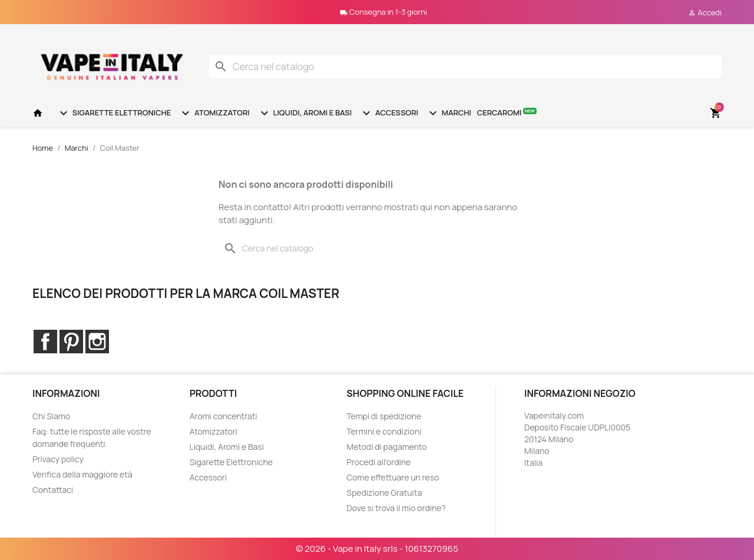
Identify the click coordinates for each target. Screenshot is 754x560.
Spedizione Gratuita (384, 493)
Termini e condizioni (384, 431)
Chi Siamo (51, 416)
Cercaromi (507, 112)
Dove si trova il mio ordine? (396, 508)
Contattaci (53, 490)
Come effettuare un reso (393, 477)
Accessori (389, 113)
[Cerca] (465, 67)
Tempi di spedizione (384, 416)
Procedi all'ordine (378, 462)
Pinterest (71, 342)
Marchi (449, 113)
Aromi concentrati (224, 416)
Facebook (45, 342)
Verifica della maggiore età (82, 474)
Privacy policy (58, 459)
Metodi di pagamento (386, 447)
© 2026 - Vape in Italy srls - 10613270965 (377, 549)
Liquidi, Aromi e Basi (305, 113)
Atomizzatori (214, 113)
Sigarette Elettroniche (114, 113)
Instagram (97, 342)
